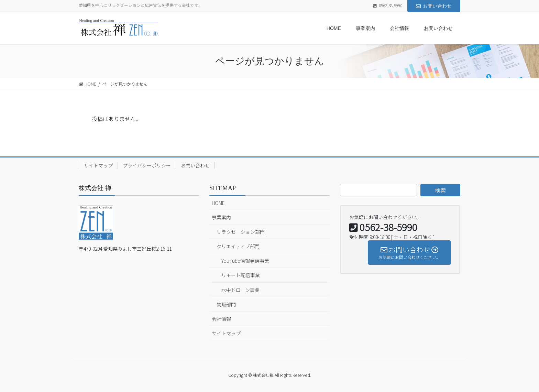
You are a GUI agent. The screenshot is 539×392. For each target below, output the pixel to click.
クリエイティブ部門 (238, 246)
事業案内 (221, 217)
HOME (218, 203)
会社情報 (221, 319)
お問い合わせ (434, 6)
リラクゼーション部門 (241, 232)
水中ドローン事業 (240, 290)
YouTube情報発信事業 (245, 261)
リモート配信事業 (241, 275)
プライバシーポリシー (147, 165)
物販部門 (226, 304)
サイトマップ (98, 165)
